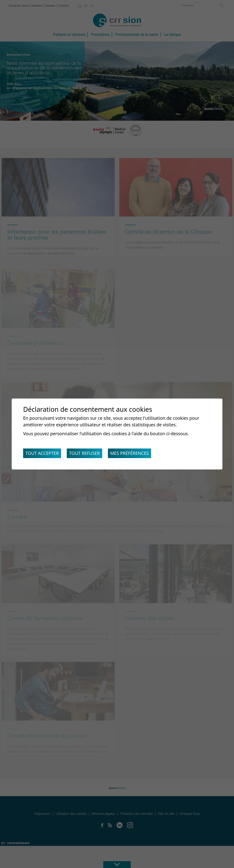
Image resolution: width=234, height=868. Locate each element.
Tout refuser (88, 454)
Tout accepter (43, 454)
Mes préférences (135, 454)
